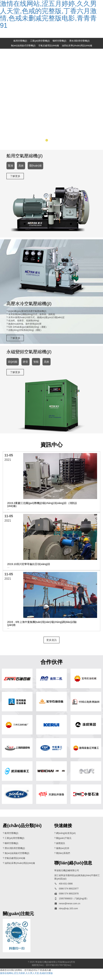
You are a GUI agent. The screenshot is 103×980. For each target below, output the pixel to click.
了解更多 (15, 181)
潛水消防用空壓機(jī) (79, 41)
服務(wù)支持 (63, 853)
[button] (42, 145)
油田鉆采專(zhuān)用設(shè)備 (77, 46)
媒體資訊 (61, 848)
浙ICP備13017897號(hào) (58, 970)
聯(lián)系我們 (63, 858)
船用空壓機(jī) (20, 41)
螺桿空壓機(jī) (59, 41)
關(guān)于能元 (64, 843)
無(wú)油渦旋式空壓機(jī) (23, 46)
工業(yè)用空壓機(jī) (40, 41)
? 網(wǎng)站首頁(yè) (65, 838)
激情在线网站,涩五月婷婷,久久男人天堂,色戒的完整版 (26, 978)
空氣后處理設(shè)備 (49, 46)
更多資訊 (51, 645)
